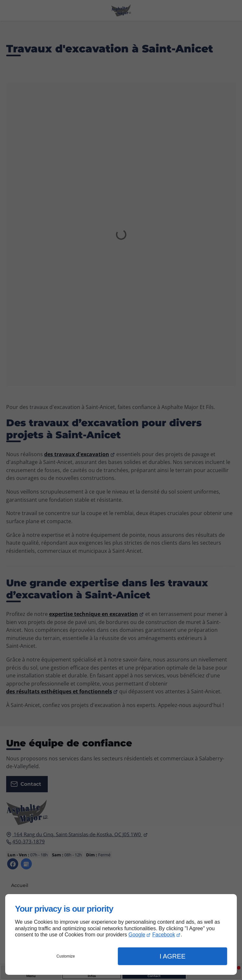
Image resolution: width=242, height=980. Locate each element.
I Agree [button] (172, 956)
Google (137, 935)
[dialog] (121, 934)
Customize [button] (66, 956)
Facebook (164, 935)
